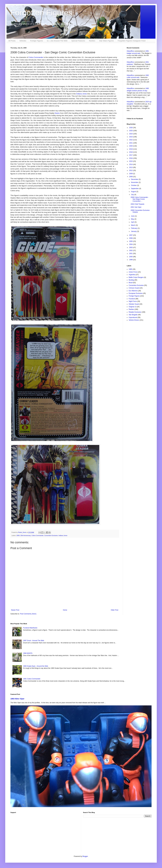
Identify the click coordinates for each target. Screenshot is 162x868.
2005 (131, 241)
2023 (131, 137)
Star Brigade (133, 315)
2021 (131, 143)
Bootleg (131, 280)
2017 (131, 155)
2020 (131, 146)
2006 (131, 238)
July (133, 195)
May (133, 219)
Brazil (131, 283)
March (133, 225)
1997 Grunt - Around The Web (34, 641)
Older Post (115, 610)
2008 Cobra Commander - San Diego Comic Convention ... (140, 199)
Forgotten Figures (41, 13)
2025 (131, 131)
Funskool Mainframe (30, 628)
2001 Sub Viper (136, 207)
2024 (131, 134)
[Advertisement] (45, 833)
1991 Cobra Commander (32, 679)
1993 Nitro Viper (17, 699)
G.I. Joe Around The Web (57, 41)
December (135, 179)
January (134, 231)
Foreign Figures (37, 41)
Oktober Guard (134, 304)
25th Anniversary (26, 535)
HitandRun (130, 51)
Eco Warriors (133, 291)
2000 (131, 257)
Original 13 (132, 307)
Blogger (85, 856)
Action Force (133, 272)
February (134, 228)
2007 (131, 235)
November (135, 182)
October (134, 185)
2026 (131, 128)
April (133, 222)
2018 (131, 152)
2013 (131, 167)
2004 (131, 244)
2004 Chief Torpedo (138, 204)
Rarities (92, 41)
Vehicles (23, 41)
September (135, 189)
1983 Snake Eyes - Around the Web (36, 666)
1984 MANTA (28, 653)
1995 (130, 269)
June (133, 216)
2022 (131, 140)
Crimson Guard (134, 288)
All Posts (12, 41)
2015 (131, 161)
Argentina (132, 275)
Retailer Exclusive (135, 312)
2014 (131, 164)
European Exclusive (136, 293)
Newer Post (15, 610)
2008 (18, 535)
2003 (131, 247)
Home (65, 610)
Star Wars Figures (106, 41)
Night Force (133, 301)
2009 (131, 174)
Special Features (78, 41)
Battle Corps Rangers (136, 277)
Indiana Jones (82, 94)
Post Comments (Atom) (28, 614)
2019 (131, 149)
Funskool (132, 299)
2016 (131, 158)
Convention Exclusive (51, 535)
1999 (131, 260)
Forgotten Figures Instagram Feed (132, 41)
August (134, 192)
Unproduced (133, 317)
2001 (131, 254)
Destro (57, 113)
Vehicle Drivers (134, 320)
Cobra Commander (36, 57)
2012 (131, 170)
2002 (131, 251)
